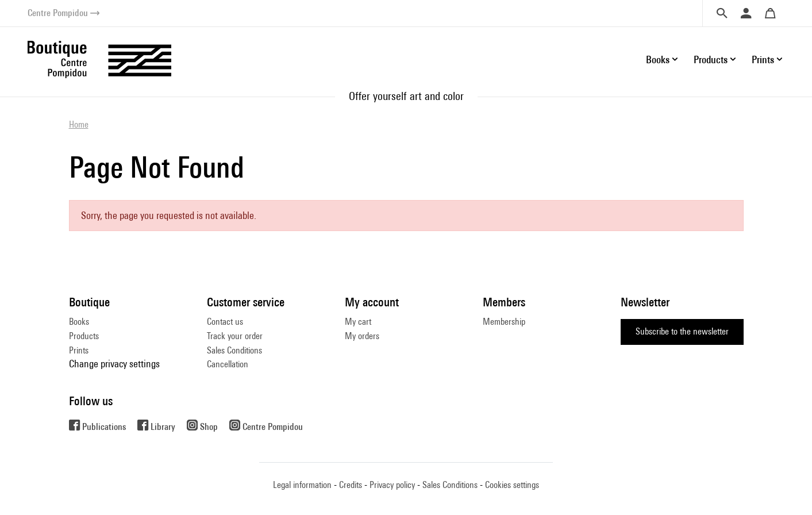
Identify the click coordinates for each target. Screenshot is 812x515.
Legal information (302, 485)
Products (84, 336)
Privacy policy (392, 485)
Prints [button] (763, 59)
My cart (358, 322)
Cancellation (228, 364)
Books (79, 322)
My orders (362, 336)
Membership (504, 322)
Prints (79, 350)
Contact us (225, 322)
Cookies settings (512, 485)
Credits (351, 485)
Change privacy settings (114, 364)
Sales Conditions (234, 350)
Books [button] (658, 59)
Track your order (235, 336)
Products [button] (711, 59)
